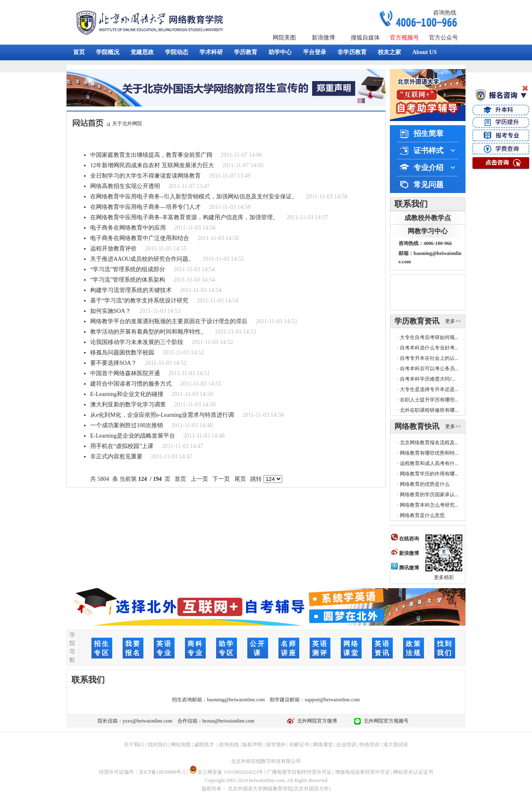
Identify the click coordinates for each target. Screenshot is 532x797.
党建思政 (142, 52)
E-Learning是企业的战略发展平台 (133, 436)
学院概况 (108, 52)
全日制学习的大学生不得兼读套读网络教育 (145, 176)
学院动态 (177, 52)
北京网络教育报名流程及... (429, 443)
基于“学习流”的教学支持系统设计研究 (139, 301)
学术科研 (211, 52)
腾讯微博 (405, 568)
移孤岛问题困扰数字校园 (122, 353)
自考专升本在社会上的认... (429, 358)
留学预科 (276, 745)
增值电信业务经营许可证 (362, 772)
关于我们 (134, 745)
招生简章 (429, 134)
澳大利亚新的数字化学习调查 (128, 405)
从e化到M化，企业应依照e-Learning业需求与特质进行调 (162, 415)
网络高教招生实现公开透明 (125, 186)
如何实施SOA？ (111, 311)
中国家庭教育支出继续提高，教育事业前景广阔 (151, 155)
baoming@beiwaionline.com (236, 700)
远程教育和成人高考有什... (429, 463)
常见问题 (429, 185)
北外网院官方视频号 (385, 721)
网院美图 (284, 38)
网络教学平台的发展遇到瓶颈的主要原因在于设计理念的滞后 (169, 321)
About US (425, 52)
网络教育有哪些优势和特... (429, 453)
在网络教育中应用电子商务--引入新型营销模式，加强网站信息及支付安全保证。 (194, 197)
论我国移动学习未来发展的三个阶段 (137, 342)
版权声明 (252, 745)
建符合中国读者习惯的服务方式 (131, 384)
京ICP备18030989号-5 (162, 772)
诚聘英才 (204, 745)
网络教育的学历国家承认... (429, 495)
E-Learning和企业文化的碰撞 (127, 394)
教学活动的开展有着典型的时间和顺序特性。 (148, 332)
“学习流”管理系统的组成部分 (128, 269)
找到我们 (158, 745)
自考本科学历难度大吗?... (428, 379)
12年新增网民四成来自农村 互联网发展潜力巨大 (152, 165)
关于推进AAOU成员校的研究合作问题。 (142, 259)
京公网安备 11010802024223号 (226, 772)
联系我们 (411, 204)
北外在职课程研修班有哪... (429, 410)
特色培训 (369, 745)
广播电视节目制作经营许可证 (299, 772)
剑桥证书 (299, 745)
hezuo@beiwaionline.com (228, 721)
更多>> (453, 321)
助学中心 (280, 52)
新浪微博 (323, 38)
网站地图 (181, 745)
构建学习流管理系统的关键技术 (131, 290)
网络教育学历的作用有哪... (429, 474)
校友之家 (389, 52)
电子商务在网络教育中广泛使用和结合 (140, 238)
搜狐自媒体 (365, 38)
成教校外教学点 (428, 218)
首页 (79, 52)
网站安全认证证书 (413, 772)
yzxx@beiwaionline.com (148, 721)
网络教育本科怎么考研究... (429, 505)
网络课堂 (323, 745)
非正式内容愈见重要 (116, 457)
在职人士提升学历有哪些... (429, 400)
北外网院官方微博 (316, 721)
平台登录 (315, 52)
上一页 (199, 479)
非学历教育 (352, 52)
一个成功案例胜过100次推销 (127, 425)
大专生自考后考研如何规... (429, 337)
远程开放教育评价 (113, 249)
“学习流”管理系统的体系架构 (128, 280)
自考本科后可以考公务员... (429, 369)
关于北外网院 (127, 124)
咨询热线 (445, 13)
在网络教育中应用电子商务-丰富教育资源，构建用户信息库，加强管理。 (184, 217)
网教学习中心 (428, 231)
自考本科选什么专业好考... (429, 348)
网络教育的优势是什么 (425, 484)
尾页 (240, 479)
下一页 (221, 479)
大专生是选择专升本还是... (429, 389)
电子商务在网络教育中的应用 (128, 228)
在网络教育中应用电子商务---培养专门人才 (145, 207)
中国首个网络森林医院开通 (125, 373)
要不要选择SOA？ (113, 363)
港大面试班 (396, 745)
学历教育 (246, 52)
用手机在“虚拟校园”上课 (122, 446)
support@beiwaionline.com (332, 700)
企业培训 (346, 745)
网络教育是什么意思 (422, 515)
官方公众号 (443, 38)
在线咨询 (405, 539)
